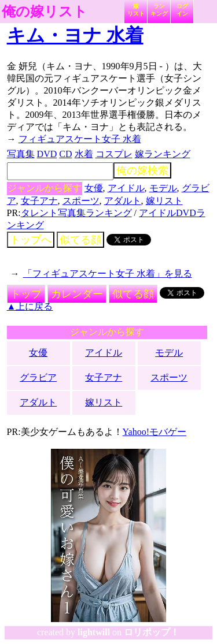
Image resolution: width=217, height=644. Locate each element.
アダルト (123, 201)
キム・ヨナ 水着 (75, 35)
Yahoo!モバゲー (155, 432)
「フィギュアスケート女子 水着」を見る (108, 273)
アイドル (126, 188)
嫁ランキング (163, 154)
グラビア (38, 377)
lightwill (94, 632)
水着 (84, 154)
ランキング (159, 10)
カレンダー (77, 294)
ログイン (182, 10)
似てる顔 (80, 240)
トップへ (31, 240)
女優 (94, 188)
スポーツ (81, 201)
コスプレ (114, 154)
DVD (47, 154)
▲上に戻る (30, 306)
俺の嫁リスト (45, 12)
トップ (26, 294)
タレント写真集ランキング (76, 213)
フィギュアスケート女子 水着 (80, 139)
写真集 (21, 154)
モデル (163, 188)
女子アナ (39, 201)
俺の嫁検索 (142, 170)
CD (65, 154)
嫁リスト (136, 10)
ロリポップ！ (152, 632)
